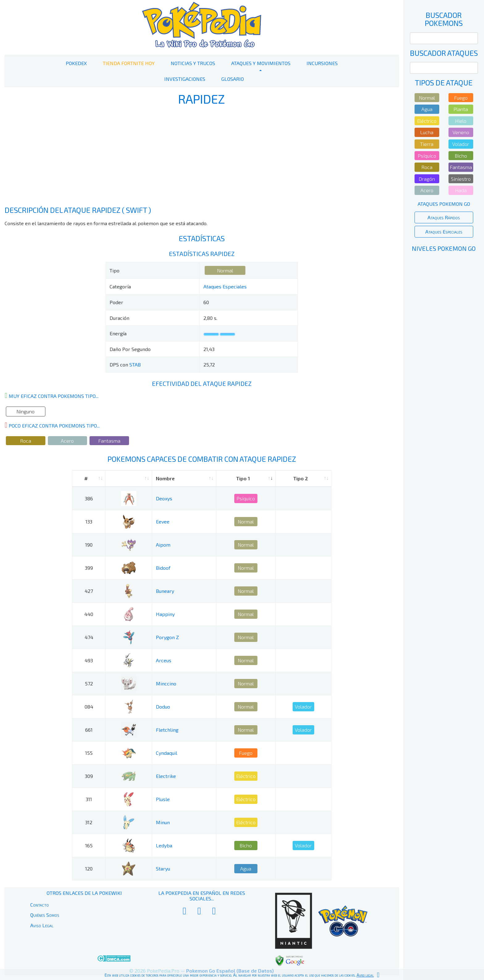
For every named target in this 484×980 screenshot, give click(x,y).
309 (89, 776)
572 (89, 683)
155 (89, 753)
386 (89, 498)
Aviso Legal (42, 925)
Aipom (163, 545)
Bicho (246, 845)
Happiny (165, 614)
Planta (461, 109)
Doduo (163, 707)
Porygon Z (167, 637)
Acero (67, 441)
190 (89, 545)
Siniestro (461, 179)
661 (89, 730)
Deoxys (164, 498)
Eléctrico (246, 776)
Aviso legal (365, 975)
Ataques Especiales (225, 286)
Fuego (246, 753)
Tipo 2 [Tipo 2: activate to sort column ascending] (301, 478)
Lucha (427, 132)
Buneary (165, 591)
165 (89, 845)
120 (89, 868)
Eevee (163, 521)
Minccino (166, 683)
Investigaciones (185, 79)
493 (89, 660)
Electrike (166, 776)
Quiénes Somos (45, 915)
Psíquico (246, 498)
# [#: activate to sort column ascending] (86, 478)
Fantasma (109, 441)
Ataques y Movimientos (261, 63)
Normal (225, 270)
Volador (303, 707)
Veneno (461, 132)
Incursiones (322, 63)
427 (89, 591)
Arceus (164, 660)
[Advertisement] (202, 157)
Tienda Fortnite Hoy (129, 63)
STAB (135, 364)
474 (89, 637)
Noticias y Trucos (193, 63)
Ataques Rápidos (444, 217)
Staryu (163, 868)
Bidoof (163, 568)
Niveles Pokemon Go (444, 248)
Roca (26, 441)
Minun (163, 822)
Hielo (461, 121)
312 (89, 822)
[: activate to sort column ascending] (129, 479)
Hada (461, 190)
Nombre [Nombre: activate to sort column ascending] (165, 478)
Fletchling (167, 730)
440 (89, 614)
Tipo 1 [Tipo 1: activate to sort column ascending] (243, 478)
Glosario (233, 79)
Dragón (427, 179)
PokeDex (76, 63)
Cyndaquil (167, 753)
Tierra (427, 144)
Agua (246, 868)
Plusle (163, 799)
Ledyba (164, 845)
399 (89, 568)
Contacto (40, 905)
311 (89, 799)
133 (89, 521)
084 (89, 707)
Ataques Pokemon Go (444, 204)
